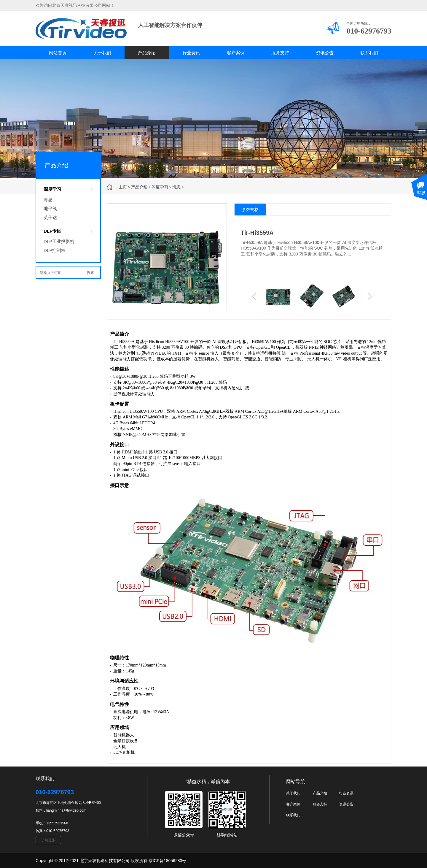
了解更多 (48, 840)
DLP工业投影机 (59, 241)
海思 (176, 187)
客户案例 (236, 53)
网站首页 (58, 53)
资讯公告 (325, 53)
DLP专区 (52, 231)
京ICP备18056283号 (168, 861)
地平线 (50, 208)
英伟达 (50, 217)
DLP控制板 (55, 250)
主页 (123, 187)
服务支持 (280, 53)
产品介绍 (147, 53)
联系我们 (369, 53)
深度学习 (160, 187)
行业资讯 (191, 53)
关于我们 (102, 53)
